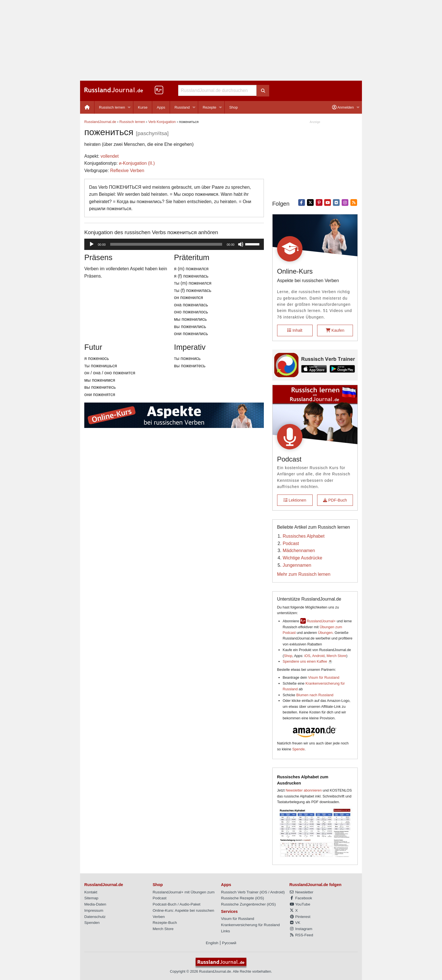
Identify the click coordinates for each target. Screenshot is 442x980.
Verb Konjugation (162, 122)
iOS (307, 656)
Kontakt (91, 892)
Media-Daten (95, 904)
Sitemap (91, 898)
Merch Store (336, 656)
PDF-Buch (335, 500)
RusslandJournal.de (100, 122)
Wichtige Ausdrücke (303, 558)
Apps (161, 107)
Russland (182, 107)
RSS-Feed (301, 935)
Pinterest (300, 917)
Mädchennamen (299, 551)
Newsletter (301, 892)
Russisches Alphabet (304, 536)
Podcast (291, 543)
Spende (299, 749)
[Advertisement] (221, 40)
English (212, 943)
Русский (229, 943)
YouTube (300, 904)
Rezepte (209, 107)
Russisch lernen (112, 107)
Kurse (143, 107)
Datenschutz (95, 917)
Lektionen (295, 500)
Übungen (325, 633)
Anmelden (343, 107)
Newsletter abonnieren (304, 790)
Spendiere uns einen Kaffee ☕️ (308, 661)
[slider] (166, 244)
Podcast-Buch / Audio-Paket (177, 904)
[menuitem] (87, 107)
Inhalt (295, 330)
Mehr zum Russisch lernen (304, 574)
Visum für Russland (324, 677)
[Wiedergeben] (92, 244)
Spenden (92, 923)
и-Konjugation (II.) (137, 163)
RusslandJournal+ (321, 621)
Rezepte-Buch (165, 923)
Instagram (301, 929)
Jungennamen (297, 565)
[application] (174, 244)
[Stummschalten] (241, 244)
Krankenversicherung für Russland (250, 925)
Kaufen (335, 330)
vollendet (110, 156)
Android (318, 656)
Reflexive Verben (127, 171)
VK (295, 923)
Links (226, 931)
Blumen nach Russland (315, 695)
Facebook (301, 898)
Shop (233, 107)
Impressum (94, 910)
